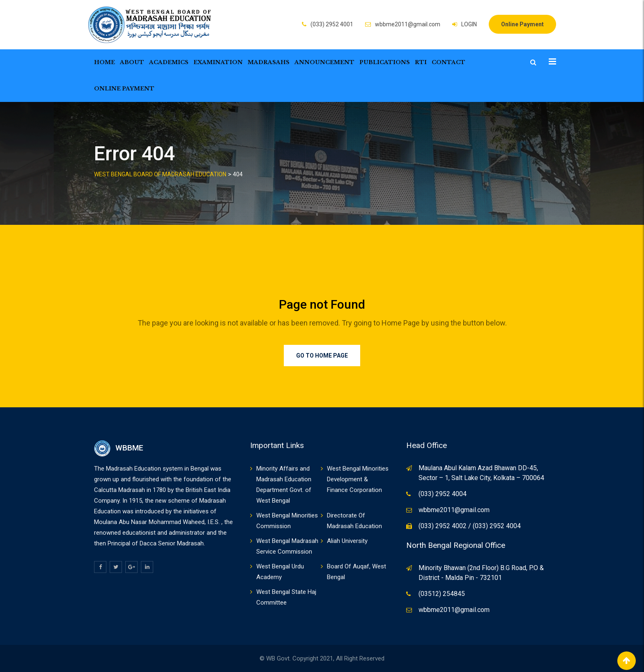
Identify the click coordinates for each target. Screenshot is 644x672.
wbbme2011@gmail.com (408, 24)
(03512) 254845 (442, 594)
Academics (169, 62)
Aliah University (347, 541)
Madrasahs (269, 62)
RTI (421, 62)
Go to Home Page (322, 356)
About (132, 62)
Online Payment (522, 24)
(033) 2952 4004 (443, 494)
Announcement (324, 62)
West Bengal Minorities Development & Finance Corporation (358, 479)
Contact (448, 62)
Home (105, 62)
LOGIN (469, 24)
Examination (218, 62)
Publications (385, 62)
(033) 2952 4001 (332, 24)
